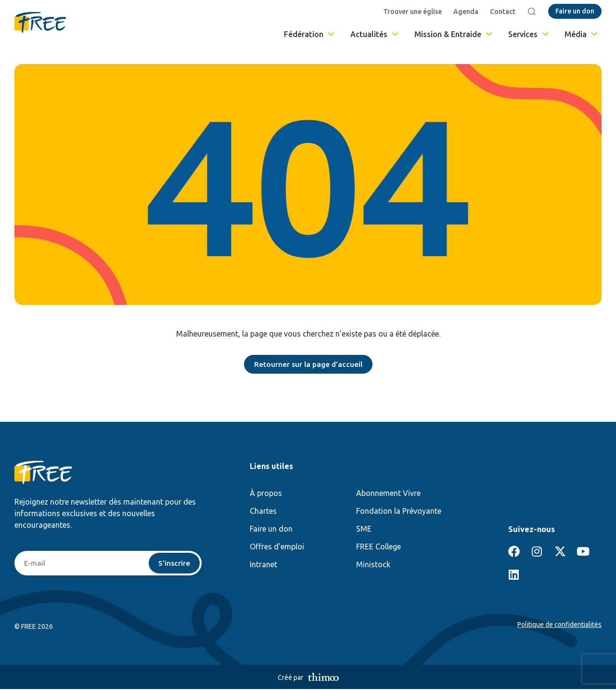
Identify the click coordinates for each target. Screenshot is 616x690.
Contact (504, 12)
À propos (266, 494)
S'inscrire (174, 564)
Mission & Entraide (454, 34)
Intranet (263, 565)
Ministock (373, 565)
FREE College (379, 547)
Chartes (263, 511)
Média (582, 34)
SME (364, 529)
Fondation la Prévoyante (399, 511)
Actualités (375, 34)
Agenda (467, 12)
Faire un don (271, 529)
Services (529, 34)
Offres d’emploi (277, 547)
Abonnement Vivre (388, 494)
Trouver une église (413, 12)
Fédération (310, 34)
